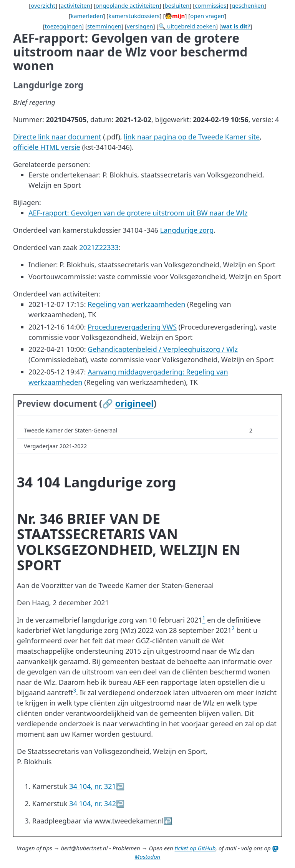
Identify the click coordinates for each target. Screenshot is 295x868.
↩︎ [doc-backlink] (120, 786)
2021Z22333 (99, 247)
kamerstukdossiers (134, 16)
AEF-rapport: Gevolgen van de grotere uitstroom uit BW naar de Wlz (138, 213)
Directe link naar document (57, 137)
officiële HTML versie (47, 147)
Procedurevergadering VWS (132, 327)
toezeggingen (63, 26)
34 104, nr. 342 (93, 803)
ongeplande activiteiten (128, 5)
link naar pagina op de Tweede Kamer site (192, 137)
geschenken (248, 5)
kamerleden (87, 16)
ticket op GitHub (195, 848)
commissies (210, 5)
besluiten (177, 5)
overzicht (43, 5)
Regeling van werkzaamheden (136, 304)
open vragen (207, 16)
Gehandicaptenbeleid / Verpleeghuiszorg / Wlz (163, 349)
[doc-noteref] (204, 620)
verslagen (140, 26)
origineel (134, 403)
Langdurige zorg (187, 230)
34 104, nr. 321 (93, 786)
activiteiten (75, 5)
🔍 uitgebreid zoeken (187, 26)
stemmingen (104, 26)
